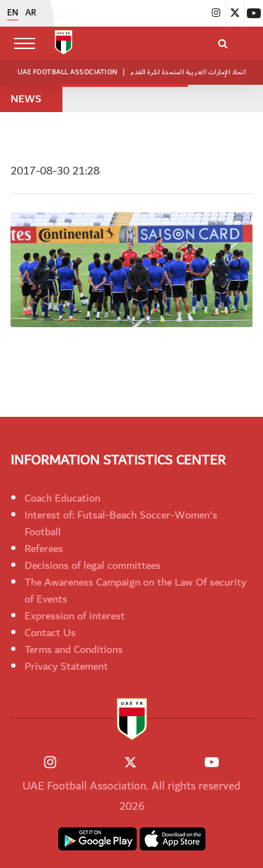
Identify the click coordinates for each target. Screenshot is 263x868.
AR (31, 13)
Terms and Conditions (74, 649)
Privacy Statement (66, 666)
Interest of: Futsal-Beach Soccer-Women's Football (121, 523)
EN (13, 13)
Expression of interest (75, 616)
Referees (44, 549)
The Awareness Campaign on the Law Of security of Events (135, 591)
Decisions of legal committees (93, 565)
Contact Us (50, 633)
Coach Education (62, 498)
